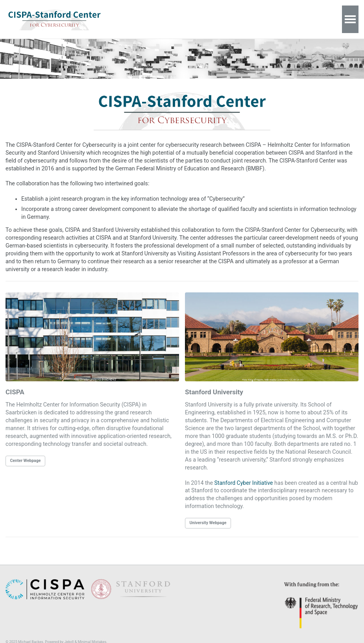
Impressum (229, 19)
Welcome (137, 19)
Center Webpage (26, 457)
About (166, 19)
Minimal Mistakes (92, 630)
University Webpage (208, 511)
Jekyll (69, 630)
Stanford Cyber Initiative (243, 471)
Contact (194, 19)
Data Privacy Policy (277, 19)
